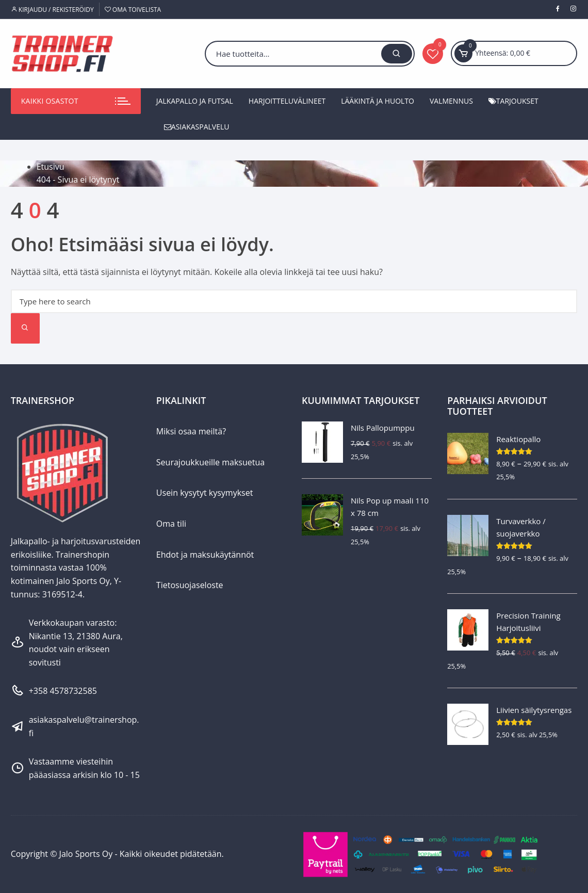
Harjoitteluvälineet (287, 101)
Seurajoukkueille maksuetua (210, 462)
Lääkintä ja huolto (378, 101)
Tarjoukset (513, 101)
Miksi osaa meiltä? (191, 431)
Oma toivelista (133, 10)
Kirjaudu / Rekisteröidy (52, 10)
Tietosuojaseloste (190, 585)
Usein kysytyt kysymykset (205, 493)
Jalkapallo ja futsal (195, 101)
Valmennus (451, 101)
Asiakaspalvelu (197, 127)
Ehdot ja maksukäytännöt (205, 555)
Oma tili (171, 524)
